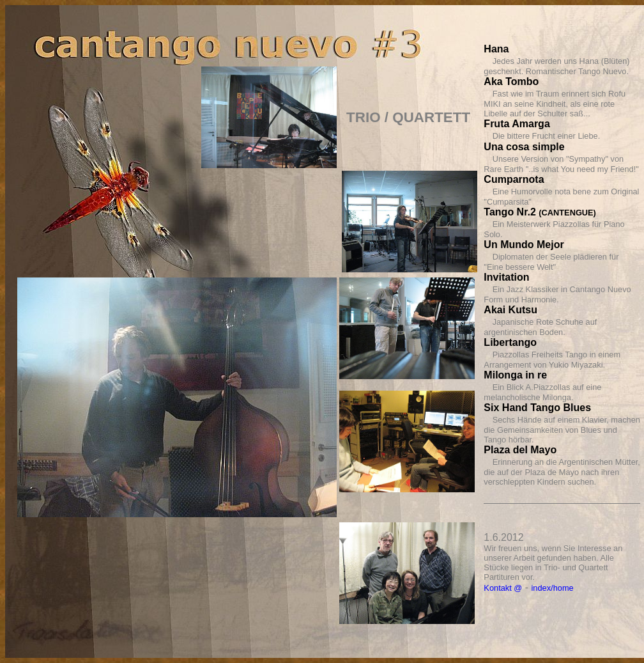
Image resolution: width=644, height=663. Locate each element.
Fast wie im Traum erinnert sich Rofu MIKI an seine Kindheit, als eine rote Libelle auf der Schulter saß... (555, 104)
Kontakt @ (503, 588)
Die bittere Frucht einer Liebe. (547, 136)
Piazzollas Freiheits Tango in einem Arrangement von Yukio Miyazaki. (552, 360)
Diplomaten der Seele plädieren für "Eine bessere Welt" (551, 262)
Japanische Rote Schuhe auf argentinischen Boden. (540, 327)
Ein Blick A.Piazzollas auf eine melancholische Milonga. (542, 392)
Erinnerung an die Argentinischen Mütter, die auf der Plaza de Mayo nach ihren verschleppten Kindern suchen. (562, 472)
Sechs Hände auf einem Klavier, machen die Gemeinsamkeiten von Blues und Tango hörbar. (562, 430)
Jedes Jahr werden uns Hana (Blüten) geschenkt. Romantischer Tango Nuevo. (556, 66)
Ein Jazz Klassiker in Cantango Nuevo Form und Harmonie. (557, 294)
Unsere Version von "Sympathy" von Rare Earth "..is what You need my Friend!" (561, 164)
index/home (553, 588)
